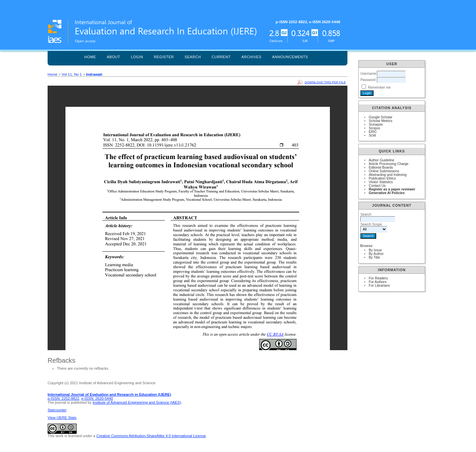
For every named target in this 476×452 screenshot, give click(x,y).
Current (221, 57)
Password (368, 80)
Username (368, 74)
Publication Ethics (382, 178)
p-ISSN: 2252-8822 (63, 398)
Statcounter (57, 410)
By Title (374, 257)
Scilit (372, 135)
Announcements (290, 57)
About (114, 57)
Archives (251, 57)
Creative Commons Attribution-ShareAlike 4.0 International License (151, 436)
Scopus (374, 128)
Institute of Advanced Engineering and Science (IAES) (137, 402)
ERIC (373, 132)
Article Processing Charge (388, 164)
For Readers (378, 278)
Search (193, 57)
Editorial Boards (381, 167)
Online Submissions (384, 171)
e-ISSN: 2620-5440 (97, 398)
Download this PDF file (325, 82)
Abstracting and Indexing (387, 175)
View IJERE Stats (62, 418)
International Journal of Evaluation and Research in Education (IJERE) (109, 394)
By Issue (375, 250)
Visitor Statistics (381, 182)
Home (90, 57)
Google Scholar (380, 117)
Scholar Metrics (380, 121)
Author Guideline (381, 160)
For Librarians (379, 286)
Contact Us (377, 186)
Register (164, 57)
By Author (376, 254)
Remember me (379, 87)
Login (137, 57)
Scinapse (376, 124)
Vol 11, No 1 (72, 74)
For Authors (377, 282)
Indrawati (94, 74)
